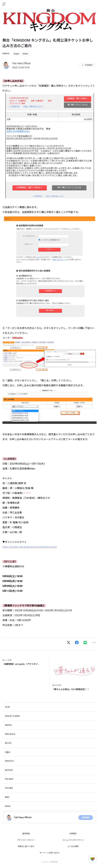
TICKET (9, 779)
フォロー (87, 65)
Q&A (8, 752)
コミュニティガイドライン (73, 840)
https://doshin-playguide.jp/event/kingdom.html (30, 547)
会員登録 (86, 818)
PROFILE (10, 734)
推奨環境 (26, 834)
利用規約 (73, 834)
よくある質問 (73, 846)
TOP (7, 707)
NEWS (6, 54)
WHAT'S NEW (12, 716)
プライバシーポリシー (26, 840)
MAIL (8, 806)
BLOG (8, 743)
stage (16, 54)
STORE (9, 788)
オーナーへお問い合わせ (50, 853)
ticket (25, 54)
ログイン (94, 4)
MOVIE (9, 770)
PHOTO (9, 761)
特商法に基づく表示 (26, 846)
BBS (7, 797)
